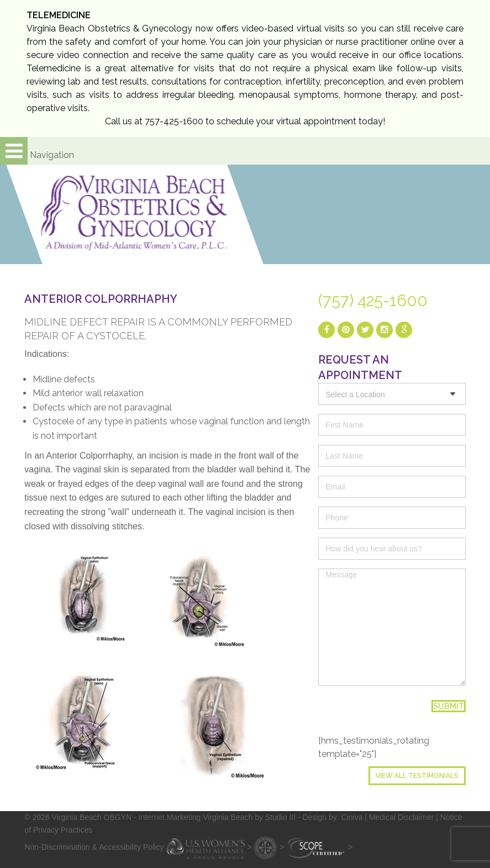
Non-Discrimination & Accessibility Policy (94, 847)
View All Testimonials (417, 776)
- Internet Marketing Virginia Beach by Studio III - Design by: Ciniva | (251, 817)
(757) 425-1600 (373, 301)
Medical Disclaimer (401, 817)
